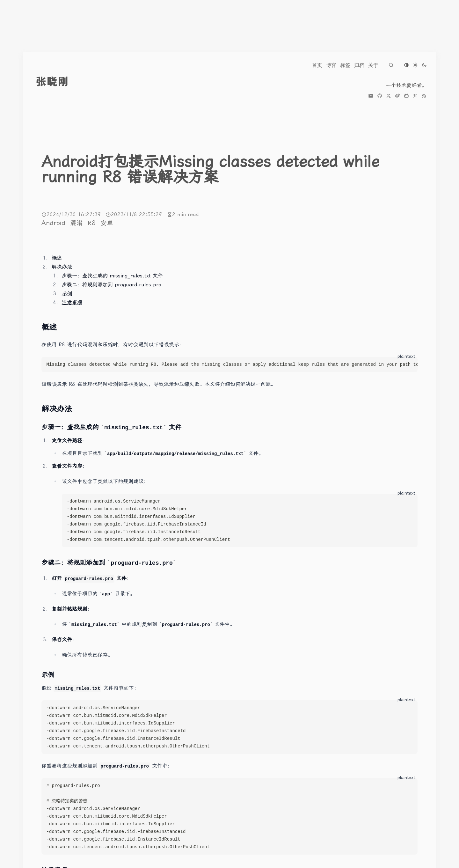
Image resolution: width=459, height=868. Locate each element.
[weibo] (397, 96)
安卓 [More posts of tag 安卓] (107, 223)
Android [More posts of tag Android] (55, 223)
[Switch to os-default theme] (406, 65)
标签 (345, 65)
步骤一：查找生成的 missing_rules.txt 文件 (112, 276)
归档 (359, 65)
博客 (331, 65)
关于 (373, 65)
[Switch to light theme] (415, 65)
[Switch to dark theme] (424, 65)
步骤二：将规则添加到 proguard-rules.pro (112, 285)
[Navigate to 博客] (331, 65)
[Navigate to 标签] (345, 65)
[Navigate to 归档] (359, 65)
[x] (389, 96)
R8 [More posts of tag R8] (93, 223)
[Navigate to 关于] (373, 65)
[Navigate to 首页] (317, 65)
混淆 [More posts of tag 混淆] (78, 223)
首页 (317, 65)
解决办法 (62, 267)
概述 (57, 258)
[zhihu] (415, 96)
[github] (380, 96)
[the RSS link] (424, 96)
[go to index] (64, 82)
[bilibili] (406, 96)
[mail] (371, 96)
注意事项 (72, 302)
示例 (67, 294)
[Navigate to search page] (391, 65)
